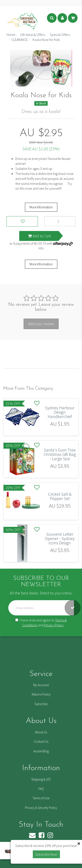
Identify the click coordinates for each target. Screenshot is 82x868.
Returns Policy (41, 694)
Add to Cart (39, 236)
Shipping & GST (41, 779)
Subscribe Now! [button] (46, 854)
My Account (41, 685)
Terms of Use (41, 798)
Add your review (41, 324)
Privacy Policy (54, 625)
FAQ (41, 789)
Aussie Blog (41, 751)
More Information (41, 207)
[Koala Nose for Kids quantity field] (60, 221)
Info (41, 248)
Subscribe (41, 704)
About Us (41, 732)
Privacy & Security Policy (41, 808)
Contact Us (41, 742)
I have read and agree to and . (41, 622)
